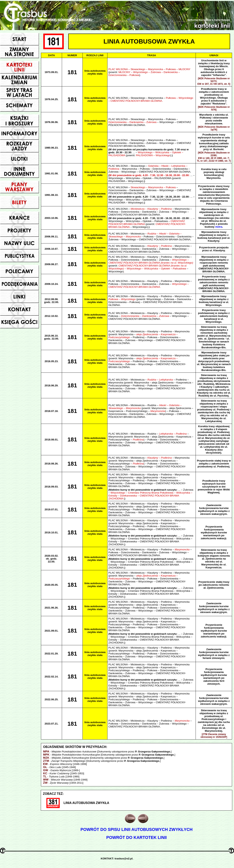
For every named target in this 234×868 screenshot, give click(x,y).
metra (219, 227)
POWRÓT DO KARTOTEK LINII (136, 838)
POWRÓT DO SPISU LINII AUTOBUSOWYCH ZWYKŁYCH (137, 830)
